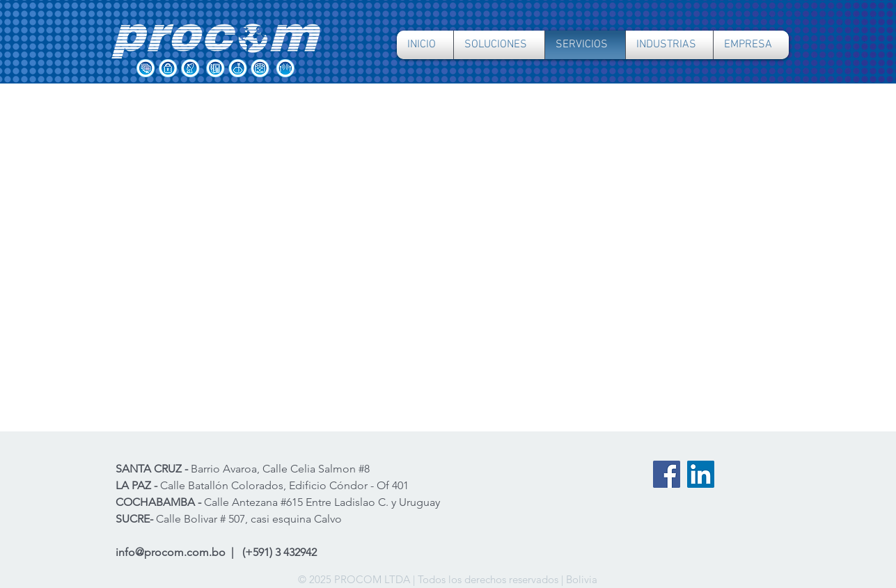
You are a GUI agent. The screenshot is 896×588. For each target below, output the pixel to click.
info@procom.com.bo (171, 552)
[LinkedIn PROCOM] (701, 474)
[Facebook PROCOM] (667, 474)
